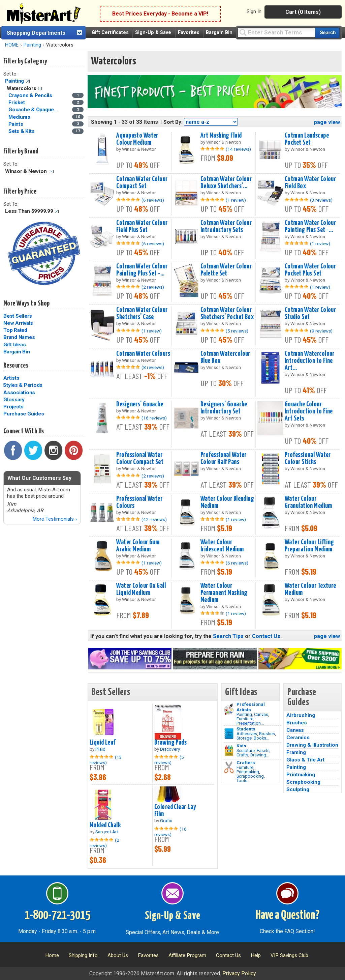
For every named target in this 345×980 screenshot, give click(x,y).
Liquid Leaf (103, 743)
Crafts (242, 755)
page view (327, 122)
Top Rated (15, 330)
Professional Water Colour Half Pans (224, 458)
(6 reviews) (153, 200)
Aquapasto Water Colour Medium (137, 139)
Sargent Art (107, 832)
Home (52, 955)
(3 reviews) (321, 200)
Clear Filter (28, 81)
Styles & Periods (23, 385)
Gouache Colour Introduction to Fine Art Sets (309, 411)
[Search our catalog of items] (327, 33)
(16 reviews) (154, 418)
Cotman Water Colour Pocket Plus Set (310, 270)
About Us (118, 955)
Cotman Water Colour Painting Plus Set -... (310, 226)
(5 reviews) (237, 331)
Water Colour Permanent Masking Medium (224, 593)
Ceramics (298, 738)
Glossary (14, 400)
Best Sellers (18, 316)
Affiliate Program (187, 955)
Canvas (261, 714)
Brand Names (19, 337)
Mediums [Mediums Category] (20, 117)
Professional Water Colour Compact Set (140, 458)
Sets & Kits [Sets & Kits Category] (22, 131)
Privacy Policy (239, 973)
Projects (13, 407)
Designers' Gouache (140, 404)
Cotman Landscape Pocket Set (307, 139)
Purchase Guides (24, 414)
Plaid (100, 749)
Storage (244, 738)
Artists (11, 378)
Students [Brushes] (246, 729)
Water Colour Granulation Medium (308, 502)
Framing (296, 752)
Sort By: (173, 122)
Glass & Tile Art (305, 760)
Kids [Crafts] (241, 746)
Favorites (189, 33)
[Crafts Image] (229, 751)
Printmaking (248, 772)
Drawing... (260, 755)
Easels (263, 751)
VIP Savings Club (289, 955)
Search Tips (228, 636)
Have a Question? (288, 916)
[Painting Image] (229, 709)
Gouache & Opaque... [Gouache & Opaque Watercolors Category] (34, 110)
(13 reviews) (106, 760)
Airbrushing (301, 715)
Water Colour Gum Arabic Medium (138, 546)
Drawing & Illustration (312, 745)
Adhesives (247, 734)
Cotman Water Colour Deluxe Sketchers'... (226, 183)
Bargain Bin (219, 33)
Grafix (166, 820)
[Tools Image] (229, 768)
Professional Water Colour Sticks (308, 458)
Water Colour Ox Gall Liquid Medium (141, 589)
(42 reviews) (154, 519)
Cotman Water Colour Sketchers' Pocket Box (227, 313)
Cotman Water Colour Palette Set (226, 270)
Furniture (245, 719)
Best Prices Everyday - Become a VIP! (160, 14)
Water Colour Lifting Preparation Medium (309, 546)
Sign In (254, 11)
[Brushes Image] (229, 734)
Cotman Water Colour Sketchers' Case (142, 313)
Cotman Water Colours (143, 354)
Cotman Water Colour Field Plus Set (142, 226)
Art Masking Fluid (221, 136)
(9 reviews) (321, 331)
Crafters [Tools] (246, 762)
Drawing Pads (170, 743)
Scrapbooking (250, 776)
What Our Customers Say (39, 478)
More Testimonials (55, 519)
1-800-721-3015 (57, 916)
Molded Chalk (105, 825)
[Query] (276, 32)
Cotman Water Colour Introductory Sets (226, 226)
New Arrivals (18, 323)
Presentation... (250, 723)
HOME (12, 45)
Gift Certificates (110, 33)
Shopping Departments (36, 33)
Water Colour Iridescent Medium (222, 546)
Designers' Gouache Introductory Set (224, 408)
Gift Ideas (15, 345)
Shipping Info (83, 955)
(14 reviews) (238, 149)
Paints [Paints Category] (16, 124)
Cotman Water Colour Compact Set (142, 183)
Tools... (243, 781)
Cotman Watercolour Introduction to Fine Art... (310, 361)
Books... (261, 738)
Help (256, 955)
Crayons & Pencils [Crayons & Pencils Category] (31, 95)
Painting (32, 45)
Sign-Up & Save (153, 33)
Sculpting (298, 789)
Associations (19, 393)
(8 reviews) (153, 367)
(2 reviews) (153, 287)
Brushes (267, 734)
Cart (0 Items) (303, 12)
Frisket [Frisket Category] (17, 103)
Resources (16, 366)
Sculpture (246, 751)
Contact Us (266, 636)
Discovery (170, 749)
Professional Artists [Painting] (251, 707)
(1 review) (236, 200)
